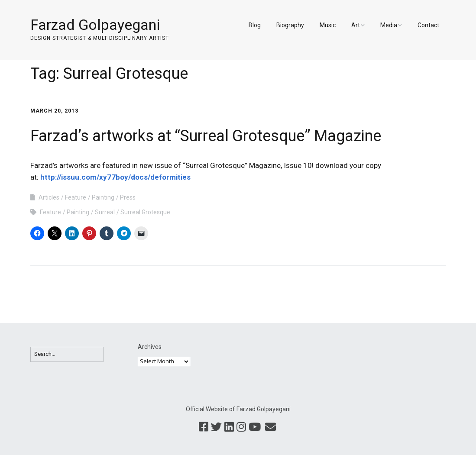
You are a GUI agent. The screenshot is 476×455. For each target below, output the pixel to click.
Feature (76, 197)
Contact (428, 25)
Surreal (105, 212)
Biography (290, 25)
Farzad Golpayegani (95, 25)
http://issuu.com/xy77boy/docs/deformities (115, 177)
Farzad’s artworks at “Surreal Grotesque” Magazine (206, 136)
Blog (255, 25)
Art (356, 25)
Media (389, 25)
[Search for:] (67, 354)
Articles (49, 197)
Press (128, 197)
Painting (103, 197)
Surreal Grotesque (145, 212)
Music (328, 25)
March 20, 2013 (54, 111)
